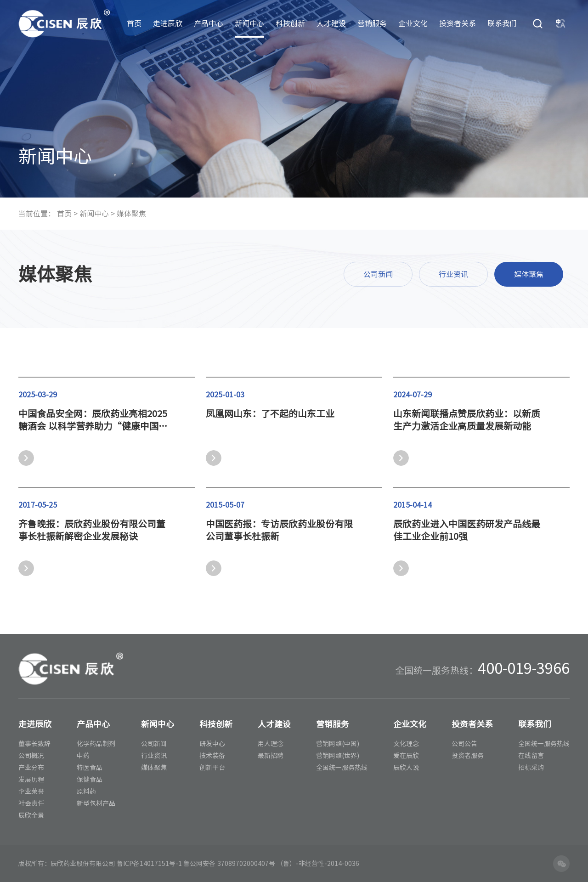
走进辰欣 (168, 23)
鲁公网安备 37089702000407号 (229, 864)
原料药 (86, 792)
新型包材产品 (96, 803)
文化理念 (406, 744)
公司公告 (464, 744)
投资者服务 (468, 756)
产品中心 (209, 23)
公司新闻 (378, 274)
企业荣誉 (31, 792)
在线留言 (531, 756)
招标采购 (531, 768)
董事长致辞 (34, 744)
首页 (134, 23)
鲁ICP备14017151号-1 (149, 864)
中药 (83, 756)
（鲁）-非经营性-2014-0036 (318, 864)
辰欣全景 (31, 815)
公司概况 (31, 756)
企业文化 (413, 23)
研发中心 (212, 744)
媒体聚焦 (131, 214)
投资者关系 (458, 23)
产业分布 (31, 768)
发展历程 (31, 780)
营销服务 (372, 23)
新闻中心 (249, 23)
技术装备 (212, 756)
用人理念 (271, 744)
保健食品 (90, 780)
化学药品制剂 (96, 744)
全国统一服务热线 (342, 768)
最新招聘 (271, 756)
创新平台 (212, 768)
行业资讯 (453, 274)
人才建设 (331, 23)
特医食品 (90, 768)
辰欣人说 (406, 768)
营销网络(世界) (338, 756)
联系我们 (502, 23)
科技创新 (290, 23)
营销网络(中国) (338, 744)
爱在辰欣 (406, 756)
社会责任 (31, 803)
